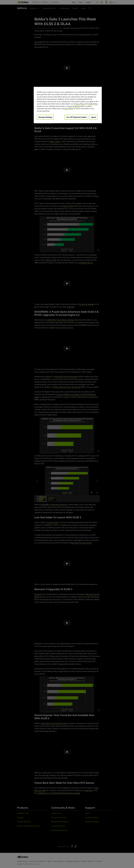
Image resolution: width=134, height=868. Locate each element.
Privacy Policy (79, 104)
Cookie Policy (93, 104)
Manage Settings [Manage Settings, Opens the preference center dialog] (45, 117)
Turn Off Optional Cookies (76, 117)
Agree (94, 117)
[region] (68, 105)
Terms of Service (74, 106)
